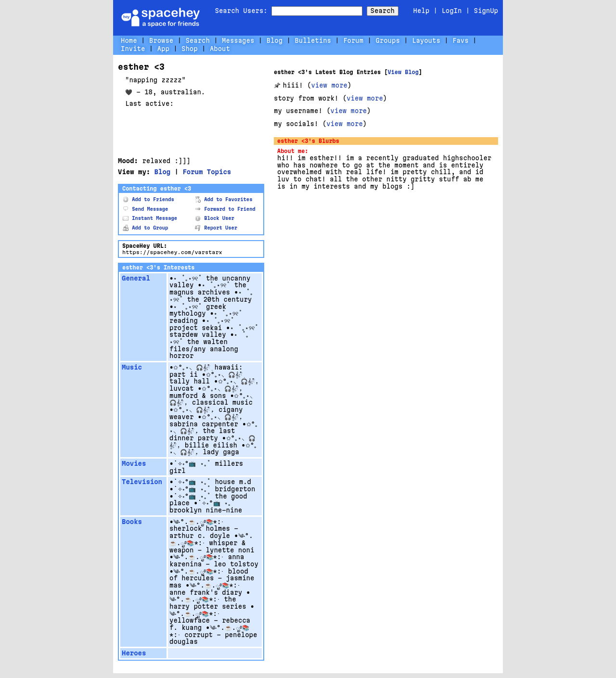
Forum (353, 40)
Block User (215, 218)
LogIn (451, 11)
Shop (190, 49)
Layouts (426, 40)
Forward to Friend (225, 209)
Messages (238, 40)
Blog (275, 40)
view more (329, 85)
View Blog (403, 72)
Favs (461, 40)
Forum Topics (207, 172)
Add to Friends (148, 199)
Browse (161, 40)
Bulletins (313, 40)
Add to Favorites (224, 199)
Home (129, 40)
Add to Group (145, 228)
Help (422, 11)
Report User (216, 228)
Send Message (145, 209)
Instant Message (150, 218)
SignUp (486, 11)
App (163, 49)
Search (383, 11)
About (220, 49)
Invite (133, 49)
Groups (387, 40)
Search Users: (241, 11)
